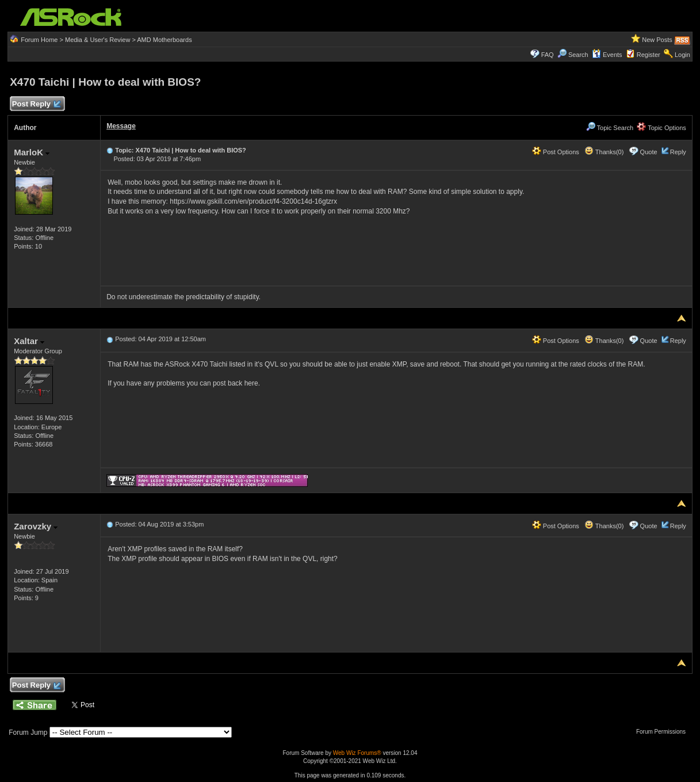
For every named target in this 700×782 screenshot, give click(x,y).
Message (121, 126)
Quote (649, 152)
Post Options (556, 152)
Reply (678, 152)
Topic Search (610, 128)
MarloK (32, 152)
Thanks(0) (604, 152)
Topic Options (661, 128)
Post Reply (36, 104)
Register (649, 55)
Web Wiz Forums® (357, 753)
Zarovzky (36, 526)
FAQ (548, 55)
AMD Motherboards (164, 40)
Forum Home (39, 40)
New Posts (657, 40)
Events (607, 55)
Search (578, 55)
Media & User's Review (97, 40)
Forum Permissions (664, 732)
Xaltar (29, 341)
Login (682, 55)
